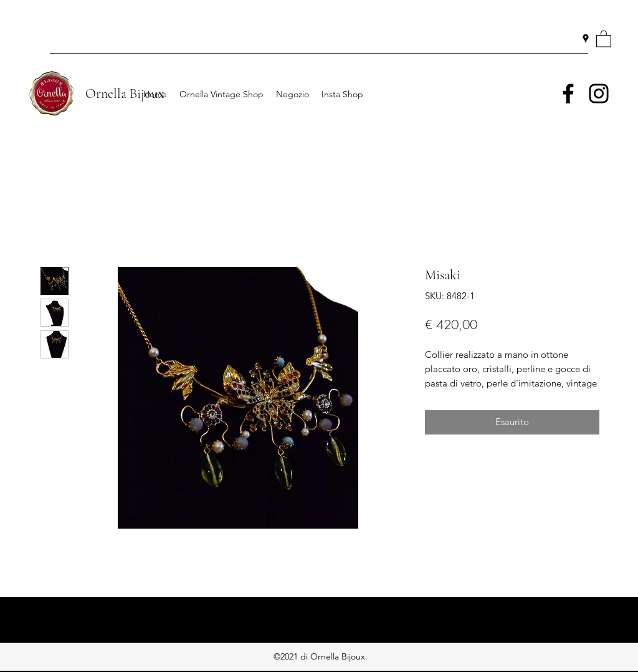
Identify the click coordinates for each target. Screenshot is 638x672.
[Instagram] (599, 94)
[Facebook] (568, 94)
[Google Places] (586, 39)
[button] (604, 38)
